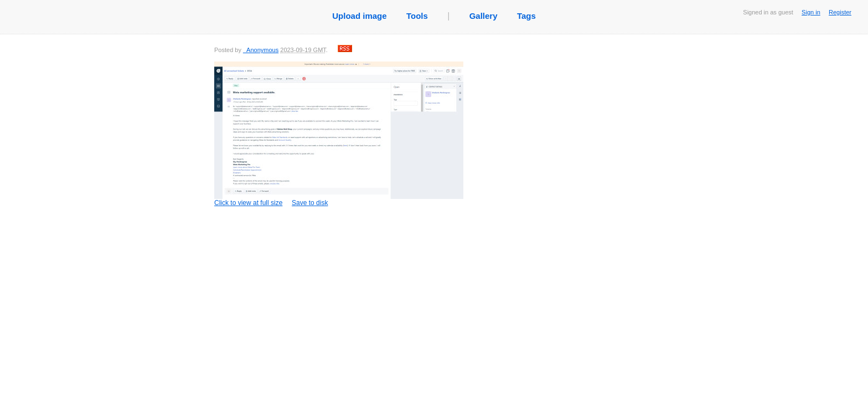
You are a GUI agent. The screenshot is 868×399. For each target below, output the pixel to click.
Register (840, 12)
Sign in (811, 12)
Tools (417, 16)
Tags (526, 16)
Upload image (359, 16)
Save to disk (310, 203)
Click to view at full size (339, 134)
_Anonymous (261, 50)
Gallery (484, 16)
